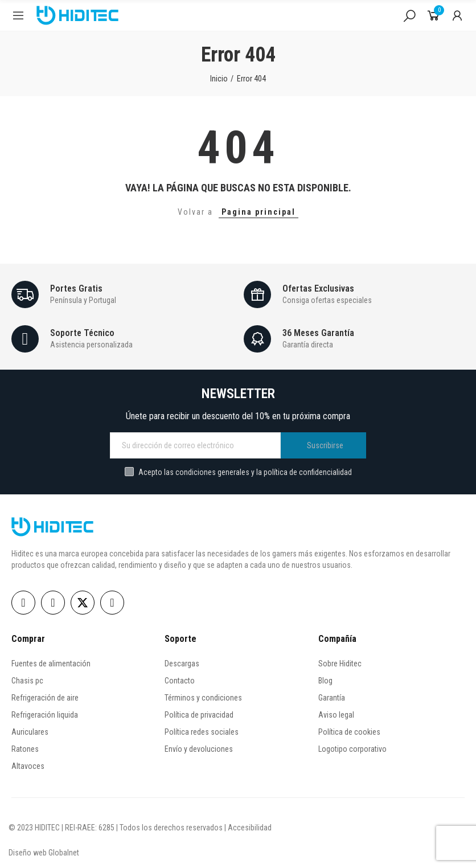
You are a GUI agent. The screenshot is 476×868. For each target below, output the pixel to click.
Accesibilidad (250, 828)
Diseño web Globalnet (44, 853)
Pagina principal (258, 212)
